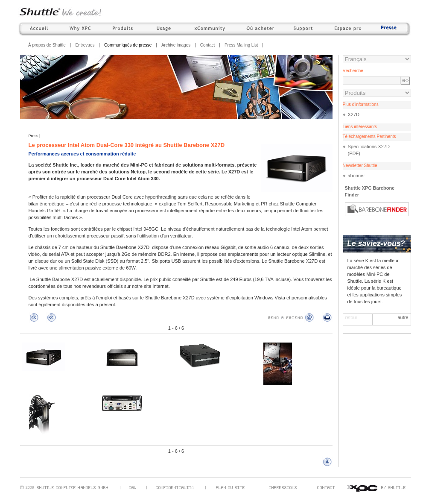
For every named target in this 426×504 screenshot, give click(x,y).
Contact (207, 45)
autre (403, 317)
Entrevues (85, 45)
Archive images (176, 45)
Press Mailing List (241, 45)
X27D (354, 114)
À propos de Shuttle (47, 45)
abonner (356, 176)
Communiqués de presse (128, 45)
